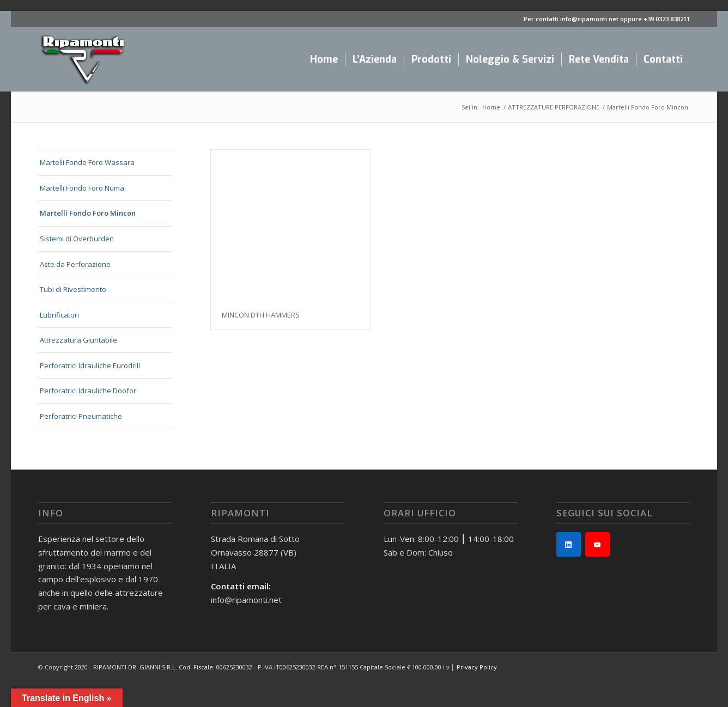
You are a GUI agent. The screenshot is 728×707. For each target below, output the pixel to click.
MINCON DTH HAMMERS (261, 315)
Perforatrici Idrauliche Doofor (88, 391)
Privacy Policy (477, 667)
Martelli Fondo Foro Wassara (87, 162)
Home (491, 107)
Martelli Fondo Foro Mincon (88, 213)
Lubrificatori (59, 315)
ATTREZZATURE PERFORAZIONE (554, 107)
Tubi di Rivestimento (73, 289)
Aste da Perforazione (75, 264)
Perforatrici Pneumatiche (81, 416)
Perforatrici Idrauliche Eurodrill (90, 365)
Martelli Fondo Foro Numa (82, 188)
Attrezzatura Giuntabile (78, 340)
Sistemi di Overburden (77, 239)
